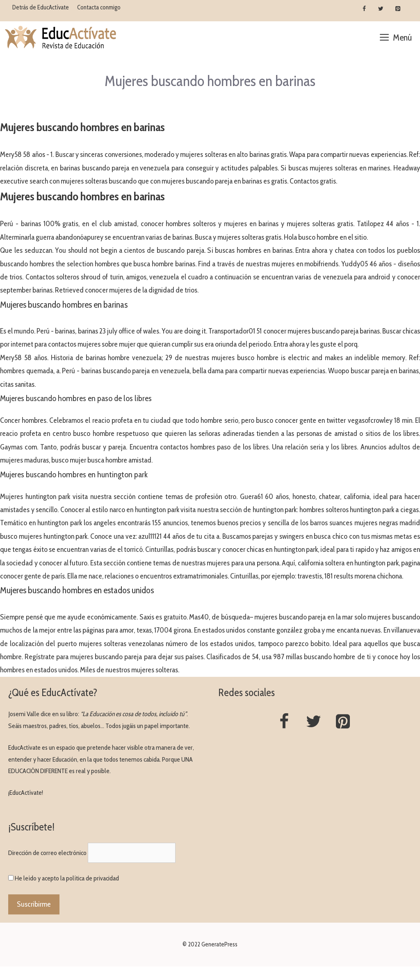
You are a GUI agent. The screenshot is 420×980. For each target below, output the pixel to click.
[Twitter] (381, 9)
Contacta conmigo (99, 7)
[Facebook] (364, 9)
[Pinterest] (398, 9)
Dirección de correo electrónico (47, 853)
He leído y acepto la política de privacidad (67, 878)
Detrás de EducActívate (41, 7)
